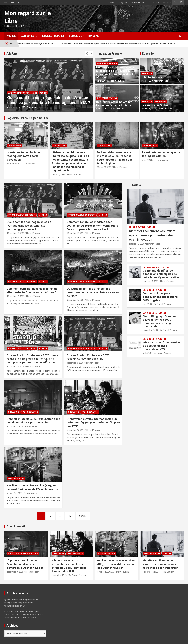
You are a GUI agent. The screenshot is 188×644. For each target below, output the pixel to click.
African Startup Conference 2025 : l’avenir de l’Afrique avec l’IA (89, 357)
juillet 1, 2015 (149, 353)
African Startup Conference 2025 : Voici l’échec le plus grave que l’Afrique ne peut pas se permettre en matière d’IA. (32, 359)
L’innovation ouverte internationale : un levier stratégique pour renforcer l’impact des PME (93, 423)
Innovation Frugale (109, 53)
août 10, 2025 (13, 164)
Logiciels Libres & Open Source (28, 118)
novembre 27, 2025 (76, 430)
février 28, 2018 (149, 109)
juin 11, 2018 (102, 81)
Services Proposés (139, 2)
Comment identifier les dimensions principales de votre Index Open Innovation (161, 274)
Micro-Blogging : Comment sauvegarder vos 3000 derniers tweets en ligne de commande (160, 321)
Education (149, 53)
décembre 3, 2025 (15, 427)
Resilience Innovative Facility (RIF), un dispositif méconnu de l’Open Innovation (33, 487)
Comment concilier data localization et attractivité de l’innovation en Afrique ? (32, 291)
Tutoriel (151, 227)
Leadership (161, 101)
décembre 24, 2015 (152, 330)
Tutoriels (135, 185)
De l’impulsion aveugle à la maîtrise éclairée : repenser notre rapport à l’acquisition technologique (115, 158)
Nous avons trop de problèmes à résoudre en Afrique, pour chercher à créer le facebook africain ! (116, 72)
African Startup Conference (23, 93)
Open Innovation (30, 412)
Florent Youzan (34, 107)
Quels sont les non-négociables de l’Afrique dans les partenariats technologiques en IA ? (49, 100)
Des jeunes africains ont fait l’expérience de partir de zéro (115, 104)
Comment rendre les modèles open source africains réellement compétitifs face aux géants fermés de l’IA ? (92, 226)
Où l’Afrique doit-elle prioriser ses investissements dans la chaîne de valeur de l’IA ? (93, 292)
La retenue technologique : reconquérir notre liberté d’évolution (24, 156)
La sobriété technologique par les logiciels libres (161, 154)
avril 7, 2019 (148, 160)
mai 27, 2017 (102, 109)
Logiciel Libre (14, 145)
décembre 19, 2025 (16, 107)
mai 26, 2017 (149, 304)
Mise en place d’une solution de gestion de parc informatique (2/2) (161, 346)
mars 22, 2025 (58, 175)
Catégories (123, 2)
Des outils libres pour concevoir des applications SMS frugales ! (160, 297)
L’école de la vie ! (152, 77)
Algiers (44, 93)
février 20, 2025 (104, 167)
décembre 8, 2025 (75, 363)
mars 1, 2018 (147, 81)
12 (70, 516)
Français (167, 2)
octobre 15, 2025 (14, 493)
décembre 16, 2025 (16, 367)
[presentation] (87, 53)
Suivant (83, 516)
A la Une (12, 53)
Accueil (111, 2)
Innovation (13, 412)
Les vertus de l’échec (155, 105)
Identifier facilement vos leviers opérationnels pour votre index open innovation (152, 235)
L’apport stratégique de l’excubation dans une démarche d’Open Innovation (33, 421)
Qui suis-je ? (155, 2)
